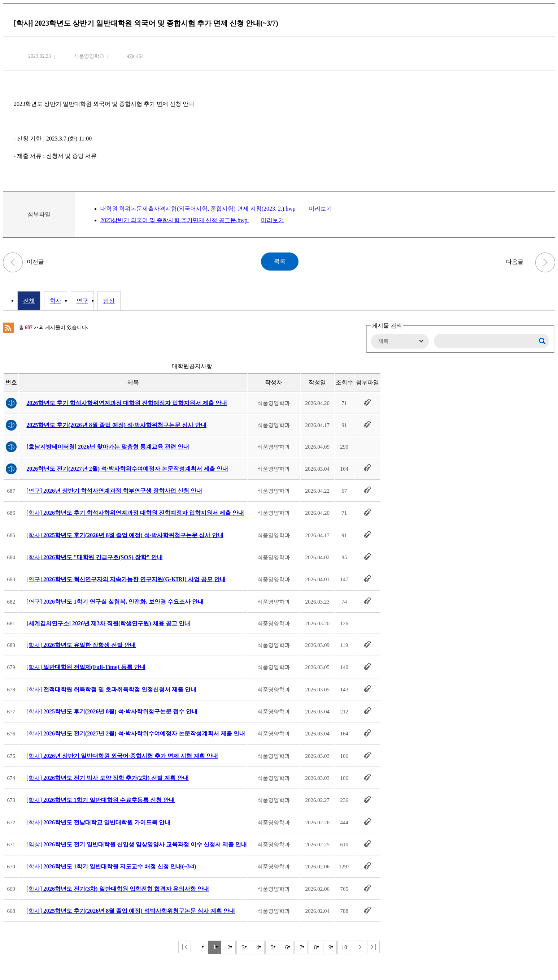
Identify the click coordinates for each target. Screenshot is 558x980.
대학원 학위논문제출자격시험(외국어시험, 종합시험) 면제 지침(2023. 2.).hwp (199, 209)
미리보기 (321, 209)
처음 (185, 947)
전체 (29, 301)
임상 (109, 301)
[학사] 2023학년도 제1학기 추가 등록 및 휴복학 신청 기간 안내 (545, 262)
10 (344, 947)
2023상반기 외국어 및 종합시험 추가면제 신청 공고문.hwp (175, 220)
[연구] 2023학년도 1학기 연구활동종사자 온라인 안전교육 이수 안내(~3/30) (13, 262)
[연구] (114, 491)
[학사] (135, 513)
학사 (56, 301)
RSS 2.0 (8, 328)
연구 (82, 301)
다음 (360, 947)
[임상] (137, 844)
